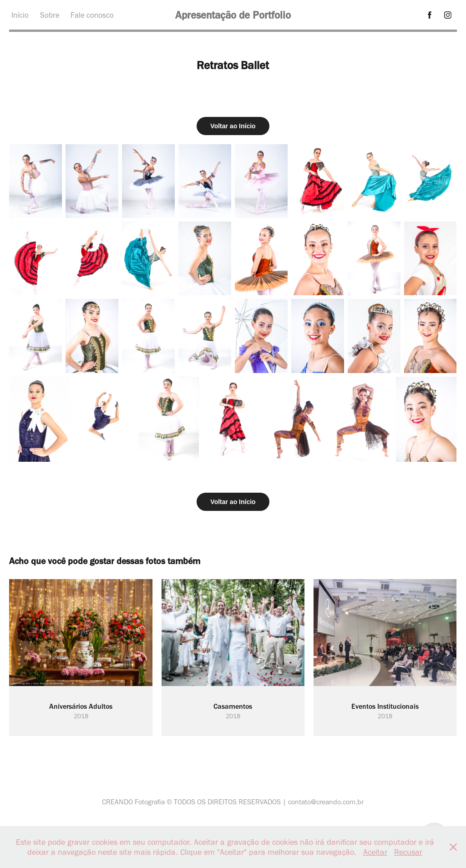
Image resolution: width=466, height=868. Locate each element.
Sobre (50, 15)
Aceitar (375, 852)
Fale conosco (92, 15)
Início (20, 15)
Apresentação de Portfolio (233, 15)
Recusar (408, 852)
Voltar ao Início (233, 126)
